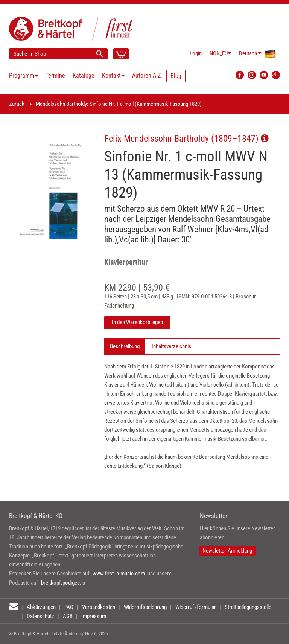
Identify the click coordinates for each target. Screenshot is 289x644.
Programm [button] (24, 75)
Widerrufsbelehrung (145, 607)
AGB (68, 616)
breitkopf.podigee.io (63, 583)
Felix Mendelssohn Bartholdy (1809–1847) (186, 138)
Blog (176, 76)
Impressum (94, 616)
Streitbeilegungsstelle (248, 607)
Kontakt (113, 75)
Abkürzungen (41, 607)
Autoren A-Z (146, 75)
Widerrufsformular (196, 607)
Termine (55, 75)
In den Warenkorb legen (137, 322)
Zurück (17, 104)
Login (196, 53)
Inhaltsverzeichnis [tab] (171, 346)
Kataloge (84, 75)
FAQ (69, 607)
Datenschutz (40, 616)
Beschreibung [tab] (125, 346)
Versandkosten (99, 607)
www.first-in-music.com (119, 574)
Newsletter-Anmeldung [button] (227, 551)
